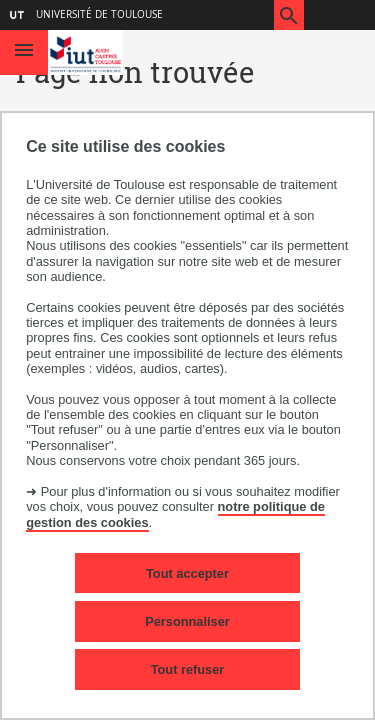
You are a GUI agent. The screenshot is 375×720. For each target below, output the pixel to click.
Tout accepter (187, 573)
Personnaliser (187, 621)
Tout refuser (188, 669)
